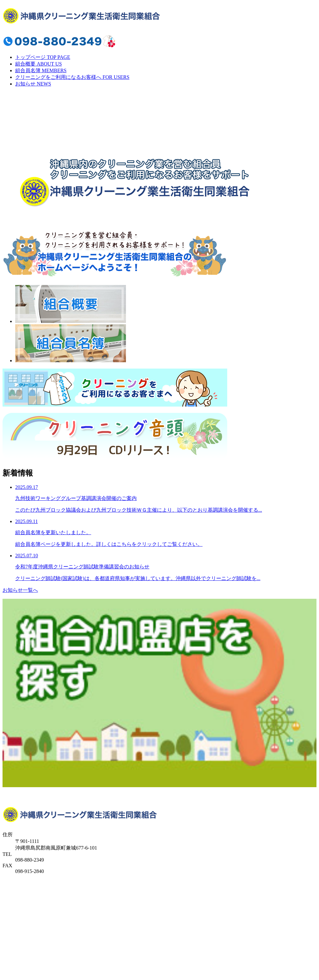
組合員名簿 (41, 70)
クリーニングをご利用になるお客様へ (72, 77)
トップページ (43, 57)
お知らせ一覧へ (20, 590)
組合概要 (38, 64)
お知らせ (33, 84)
